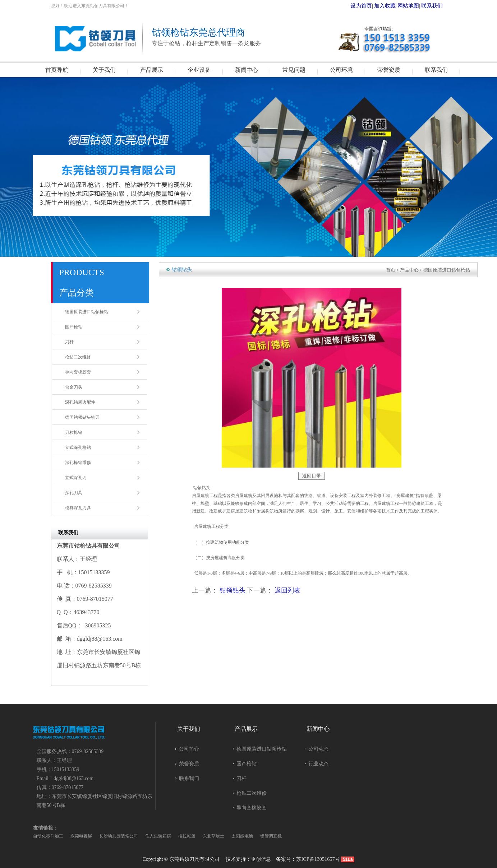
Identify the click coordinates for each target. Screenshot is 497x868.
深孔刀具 (74, 493)
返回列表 (287, 590)
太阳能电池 (242, 836)
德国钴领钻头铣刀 (82, 417)
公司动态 (318, 749)
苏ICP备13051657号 (318, 859)
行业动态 (318, 764)
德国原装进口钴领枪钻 (87, 312)
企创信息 (261, 859)
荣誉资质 (189, 764)
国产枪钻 (74, 327)
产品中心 (414, 270)
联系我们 (434, 6)
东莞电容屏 (81, 836)
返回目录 (312, 475)
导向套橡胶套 (78, 372)
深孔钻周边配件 (80, 402)
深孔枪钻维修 (78, 463)
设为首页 (376, 6)
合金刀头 (74, 387)
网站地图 (415, 6)
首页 (396, 270)
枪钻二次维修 (78, 357)
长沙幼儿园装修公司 (119, 836)
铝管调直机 (271, 836)
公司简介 (189, 749)
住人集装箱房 (158, 836)
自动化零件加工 (48, 836)
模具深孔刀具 (78, 508)
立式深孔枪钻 (78, 447)
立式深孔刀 (76, 478)
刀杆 (69, 342)
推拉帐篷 (187, 836)
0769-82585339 (88, 751)
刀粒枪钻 (74, 432)
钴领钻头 (233, 590)
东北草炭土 (213, 836)
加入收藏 (396, 6)
